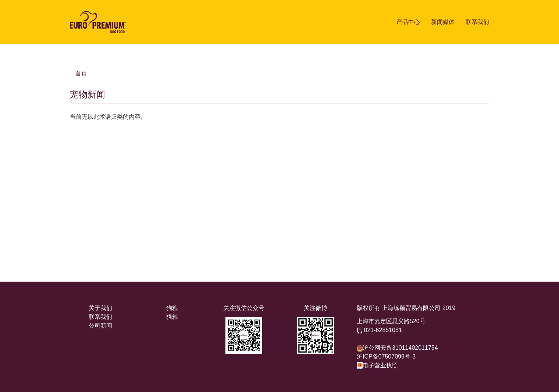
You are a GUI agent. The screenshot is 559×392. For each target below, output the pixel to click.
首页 (81, 73)
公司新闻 (100, 326)
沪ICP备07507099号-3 (386, 357)
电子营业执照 (377, 365)
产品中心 (408, 22)
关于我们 (100, 308)
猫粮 (172, 317)
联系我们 (477, 22)
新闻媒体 (443, 22)
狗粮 (172, 308)
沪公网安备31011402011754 (400, 348)
